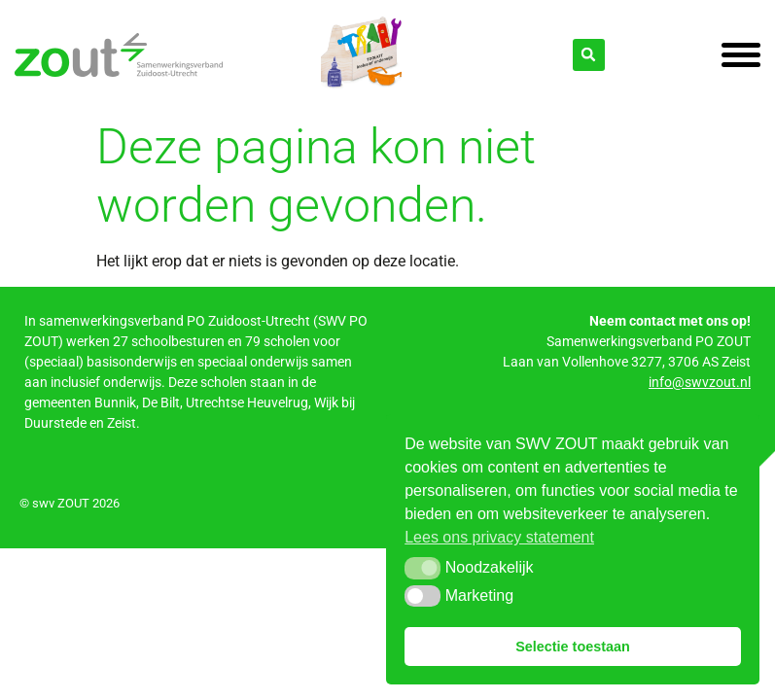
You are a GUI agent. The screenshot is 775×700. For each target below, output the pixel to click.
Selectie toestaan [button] (573, 647)
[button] (423, 568)
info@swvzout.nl (700, 382)
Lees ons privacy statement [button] (499, 537)
